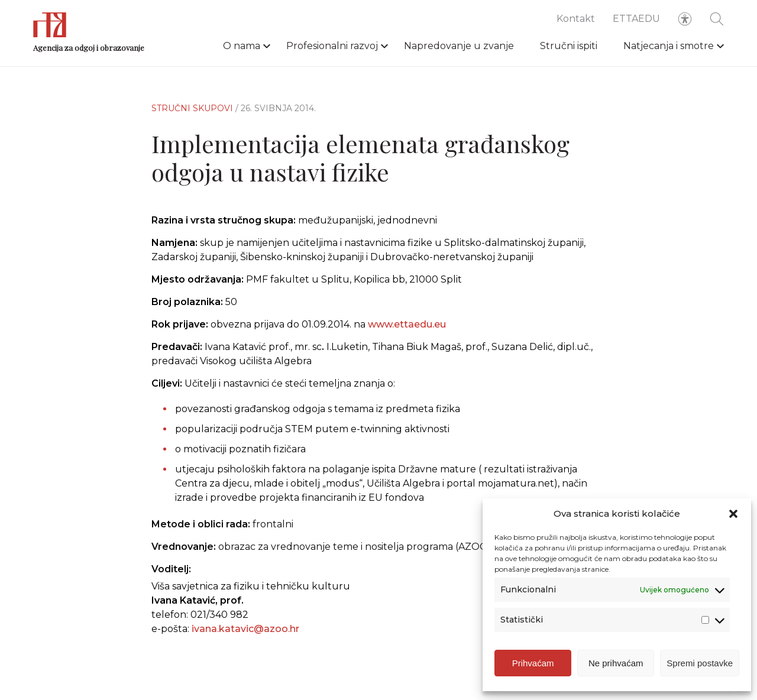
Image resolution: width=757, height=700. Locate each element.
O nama (242, 46)
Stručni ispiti (569, 46)
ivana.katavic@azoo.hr (245, 629)
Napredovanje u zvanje (459, 46)
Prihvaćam (533, 663)
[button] (733, 514)
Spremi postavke (700, 663)
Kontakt (576, 19)
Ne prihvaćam (616, 663)
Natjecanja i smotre (669, 46)
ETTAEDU (636, 19)
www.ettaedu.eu (407, 324)
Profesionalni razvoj (332, 46)
